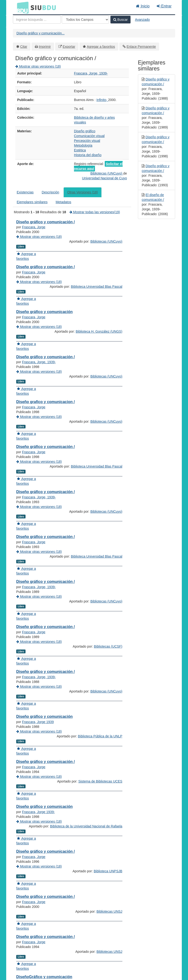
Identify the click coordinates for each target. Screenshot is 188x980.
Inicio (143, 6)
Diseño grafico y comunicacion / (45, 440)
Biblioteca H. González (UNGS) (99, 360)
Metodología (83, 145)
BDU (21, 7)
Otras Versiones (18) (83, 192)
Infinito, (102, 100)
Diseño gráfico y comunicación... (41, 33)
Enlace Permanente (141, 47)
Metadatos (63, 202)
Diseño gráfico (85, 131)
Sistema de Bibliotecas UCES (100, 905)
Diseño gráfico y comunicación (44, 331)
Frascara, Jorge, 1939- (91, 73)
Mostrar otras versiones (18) (38, 66)
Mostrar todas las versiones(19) (95, 212)
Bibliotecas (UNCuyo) (107, 173)
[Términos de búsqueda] (37, 20)
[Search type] (85, 20)
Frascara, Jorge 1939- (38, 936)
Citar (24, 47)
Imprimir (45, 47)
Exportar (69, 47)
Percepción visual (87, 141)
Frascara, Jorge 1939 (38, 827)
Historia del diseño (88, 155)
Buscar (120, 20)
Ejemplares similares (32, 202)
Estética (80, 150)
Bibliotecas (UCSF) (108, 742)
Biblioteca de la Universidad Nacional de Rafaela (86, 960)
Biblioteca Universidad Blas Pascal (97, 306)
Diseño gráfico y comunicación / (45, 222)
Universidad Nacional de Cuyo (104, 178)
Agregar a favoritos (101, 47)
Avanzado (142, 20)
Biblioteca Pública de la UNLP (100, 851)
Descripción (50, 192)
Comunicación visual (89, 136)
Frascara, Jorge (34, 227)
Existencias (25, 192)
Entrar (164, 6)
